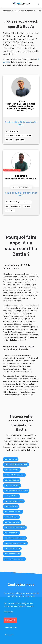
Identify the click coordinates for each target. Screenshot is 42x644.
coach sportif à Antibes (12, 470)
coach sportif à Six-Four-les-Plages (15, 543)
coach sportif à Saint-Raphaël (14, 501)
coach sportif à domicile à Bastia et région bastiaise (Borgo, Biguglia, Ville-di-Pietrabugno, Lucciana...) (21, 106)
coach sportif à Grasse (11, 496)
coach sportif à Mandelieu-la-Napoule (16, 491)
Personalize (9, 635)
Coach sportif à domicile (25, 11)
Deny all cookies (11, 627)
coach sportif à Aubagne (12, 554)
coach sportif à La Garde (12, 522)
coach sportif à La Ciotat (12, 549)
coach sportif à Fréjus (11, 507)
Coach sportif (7, 11)
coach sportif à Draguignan (13, 512)
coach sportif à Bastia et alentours (21, 177)
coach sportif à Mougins (12, 485)
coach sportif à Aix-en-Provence (14, 559)
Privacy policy (8, 612)
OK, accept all (10, 620)
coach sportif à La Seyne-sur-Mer (15, 538)
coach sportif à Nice (11, 459)
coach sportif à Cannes (12, 480)
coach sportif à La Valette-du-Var (15, 527)
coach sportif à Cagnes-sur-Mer (14, 475)
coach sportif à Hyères (11, 517)
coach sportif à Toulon (11, 533)
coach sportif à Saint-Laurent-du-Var (16, 464)
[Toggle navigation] (4, 4)
